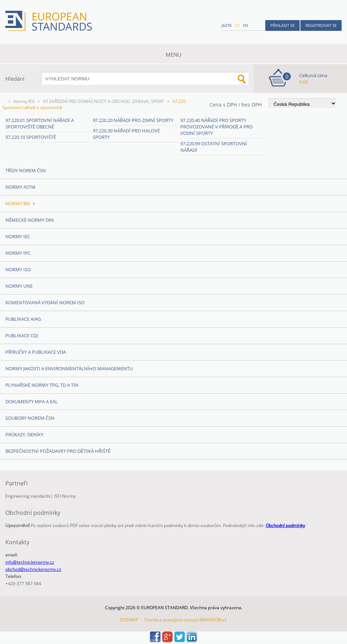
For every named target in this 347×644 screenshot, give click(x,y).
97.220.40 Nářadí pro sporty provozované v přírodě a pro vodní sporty (217, 127)
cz (237, 25)
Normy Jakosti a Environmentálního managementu (69, 368)
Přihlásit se (282, 25)
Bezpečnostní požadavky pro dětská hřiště (58, 451)
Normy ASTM (20, 187)
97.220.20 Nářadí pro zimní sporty (133, 120)
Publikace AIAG (23, 319)
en (246, 25)
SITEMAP (129, 620)
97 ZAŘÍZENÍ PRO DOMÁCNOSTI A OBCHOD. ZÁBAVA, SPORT (104, 101)
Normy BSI (24, 101)
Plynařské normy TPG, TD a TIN (42, 385)
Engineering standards (28, 496)
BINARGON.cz (213, 620)
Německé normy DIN (30, 220)
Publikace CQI (22, 335)
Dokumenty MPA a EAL (32, 401)
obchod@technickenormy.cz (33, 569)
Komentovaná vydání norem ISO (45, 302)
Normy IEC (18, 236)
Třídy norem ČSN (26, 170)
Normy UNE (19, 286)
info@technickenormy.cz (30, 562)
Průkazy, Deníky (24, 434)
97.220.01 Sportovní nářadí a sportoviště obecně (40, 123)
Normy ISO (18, 269)
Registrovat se (321, 25)
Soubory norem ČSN (30, 418)
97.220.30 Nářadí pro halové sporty (126, 134)
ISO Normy (65, 496)
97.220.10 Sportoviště (31, 137)
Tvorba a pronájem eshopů (171, 620)
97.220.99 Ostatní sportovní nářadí (214, 147)
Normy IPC (18, 253)
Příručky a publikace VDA (36, 352)
